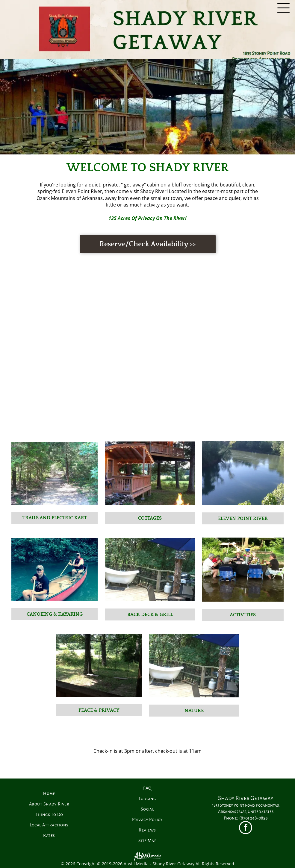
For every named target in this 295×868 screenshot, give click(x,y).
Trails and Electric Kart (55, 518)
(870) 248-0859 (254, 818)
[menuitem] (49, 794)
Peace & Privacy (99, 710)
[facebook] (246, 828)
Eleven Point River (243, 518)
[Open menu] (283, 8)
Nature (194, 711)
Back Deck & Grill (150, 614)
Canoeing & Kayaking (55, 614)
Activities (243, 615)
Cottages (150, 518)
